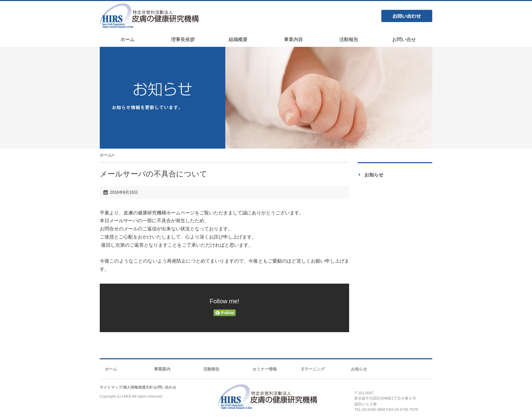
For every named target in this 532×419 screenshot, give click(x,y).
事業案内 (162, 369)
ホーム (106, 155)
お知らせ (374, 175)
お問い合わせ (407, 16)
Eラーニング (313, 369)
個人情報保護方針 (138, 387)
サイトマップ (111, 387)
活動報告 (211, 369)
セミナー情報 (265, 369)
